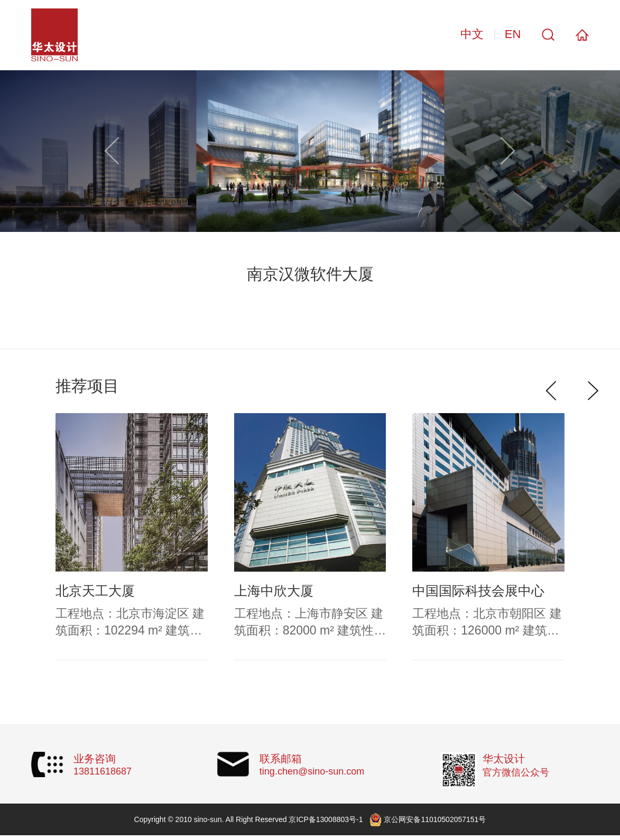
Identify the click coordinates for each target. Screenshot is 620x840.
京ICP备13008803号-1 (326, 819)
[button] (508, 151)
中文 (472, 34)
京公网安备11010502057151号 (435, 819)
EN (513, 34)
